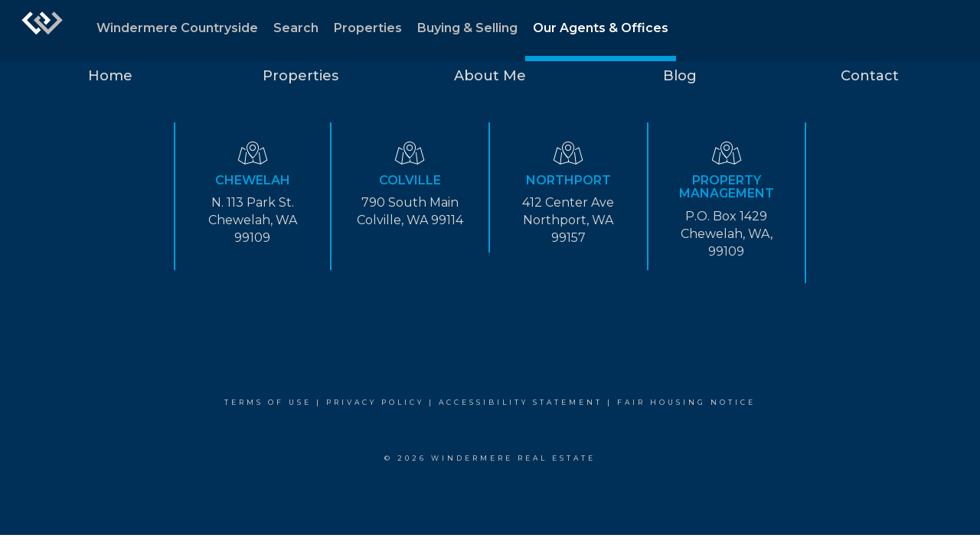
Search (296, 28)
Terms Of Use (268, 402)
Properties (368, 28)
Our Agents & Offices (601, 28)
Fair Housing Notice (686, 402)
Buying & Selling (467, 28)
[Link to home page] (42, 31)
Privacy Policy (375, 402)
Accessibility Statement (521, 402)
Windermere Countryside (177, 28)
